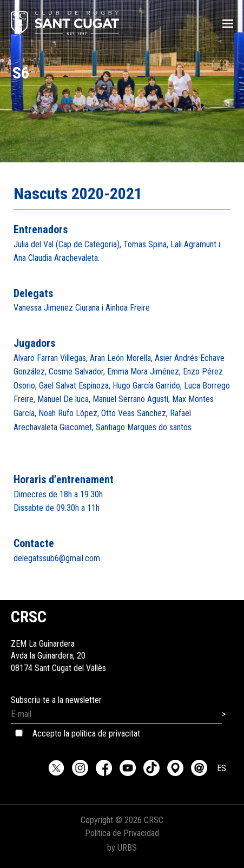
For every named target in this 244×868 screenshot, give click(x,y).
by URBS (122, 848)
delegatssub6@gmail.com (57, 558)
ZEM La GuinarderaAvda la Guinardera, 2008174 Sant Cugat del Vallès (58, 644)
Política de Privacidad (122, 833)
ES (222, 768)
